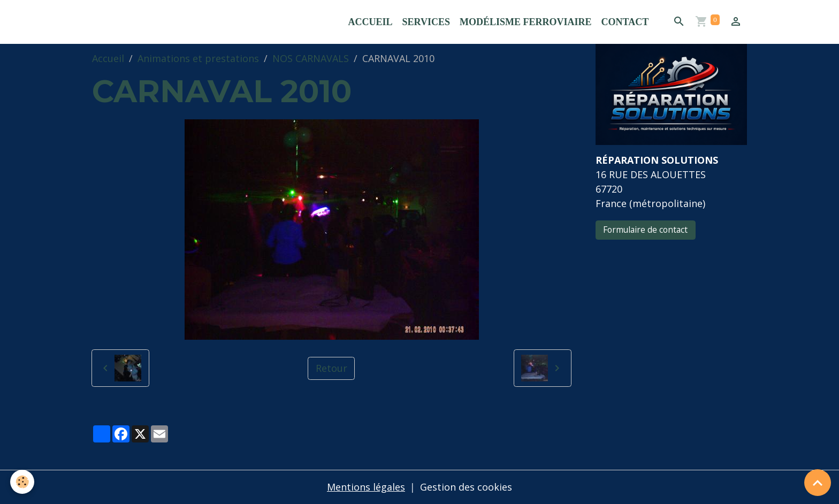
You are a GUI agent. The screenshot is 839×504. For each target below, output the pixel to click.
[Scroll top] (818, 483)
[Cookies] (23, 482)
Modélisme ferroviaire (526, 22)
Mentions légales (366, 487)
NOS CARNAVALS (311, 58)
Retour (331, 368)
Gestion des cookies (466, 487)
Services (426, 22)
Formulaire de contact (645, 230)
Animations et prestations (198, 58)
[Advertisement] (671, 320)
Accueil (371, 22)
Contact (625, 22)
